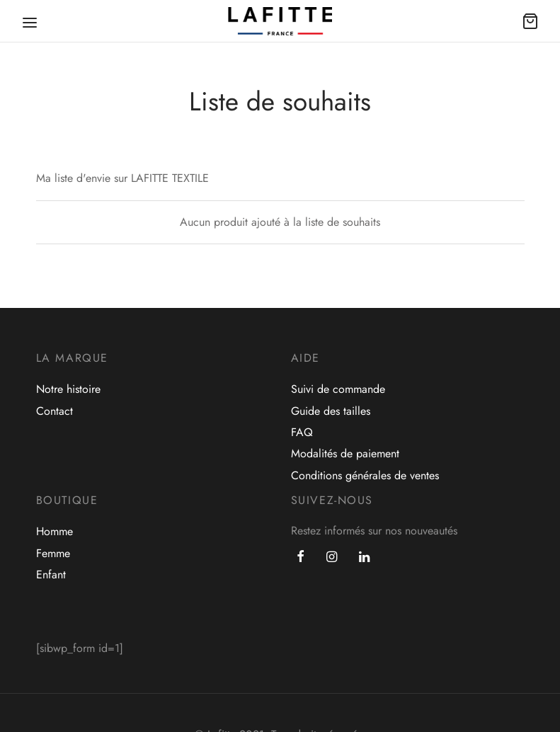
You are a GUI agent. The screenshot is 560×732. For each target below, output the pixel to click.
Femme (53, 553)
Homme (55, 531)
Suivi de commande (338, 389)
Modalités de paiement (345, 453)
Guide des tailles (331, 411)
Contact (55, 411)
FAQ (302, 432)
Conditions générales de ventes (365, 475)
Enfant (51, 574)
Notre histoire (68, 389)
